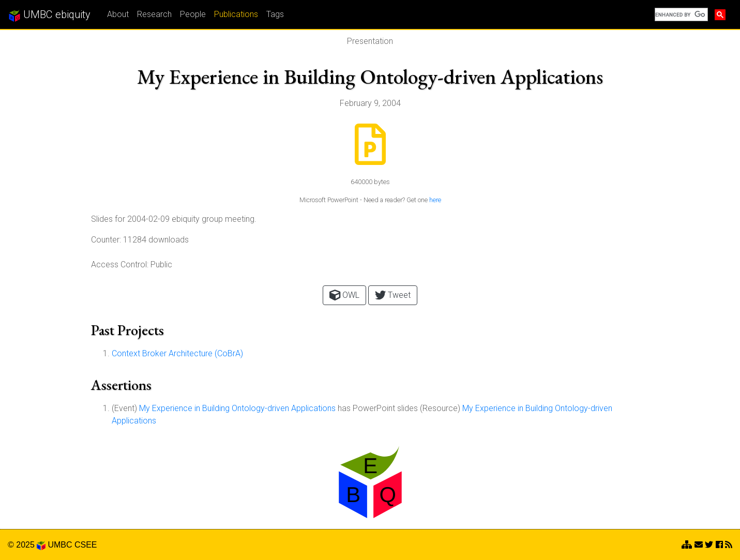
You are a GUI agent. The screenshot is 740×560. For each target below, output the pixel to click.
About (118, 14)
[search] (680, 14)
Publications (236, 14)
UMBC (60, 545)
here (435, 200)
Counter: (106, 240)
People (193, 14)
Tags (275, 14)
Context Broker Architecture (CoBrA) (177, 353)
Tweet (393, 295)
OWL (344, 295)
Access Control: (120, 264)
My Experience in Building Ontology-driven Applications (237, 408)
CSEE (86, 545)
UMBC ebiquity (49, 15)
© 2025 (27, 545)
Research (154, 14)
